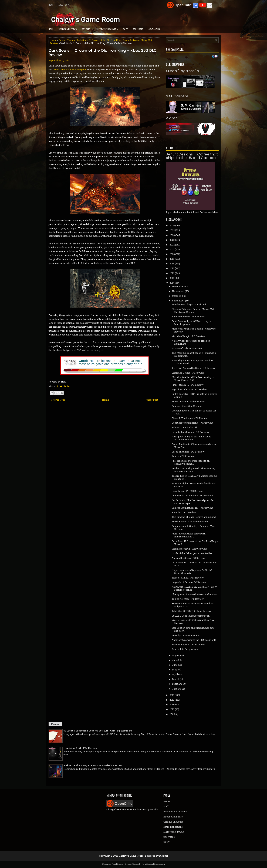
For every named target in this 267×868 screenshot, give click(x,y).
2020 (172, 254)
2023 (172, 240)
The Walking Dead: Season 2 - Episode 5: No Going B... (194, 354)
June (175, 665)
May (175, 670)
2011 (172, 704)
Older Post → (154, 400)
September (178, 301)
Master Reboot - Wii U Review (188, 401)
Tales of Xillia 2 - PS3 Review (188, 578)
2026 (172, 225)
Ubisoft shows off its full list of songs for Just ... (194, 412)
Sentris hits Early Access (185, 649)
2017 (172, 268)
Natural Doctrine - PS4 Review (188, 317)
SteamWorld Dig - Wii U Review (189, 549)
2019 (172, 259)
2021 (172, 249)
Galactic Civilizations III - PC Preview (192, 508)
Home (51, 5)
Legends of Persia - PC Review (189, 582)
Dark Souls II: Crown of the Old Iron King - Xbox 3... (195, 543)
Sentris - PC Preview (183, 456)
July (175, 660)
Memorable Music (174, 832)
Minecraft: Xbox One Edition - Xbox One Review (194, 330)
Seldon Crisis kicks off (184, 427)
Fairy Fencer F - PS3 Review (187, 491)
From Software (131, 40)
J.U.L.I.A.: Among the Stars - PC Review (193, 368)
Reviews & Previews (68, 29)
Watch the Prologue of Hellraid (189, 304)
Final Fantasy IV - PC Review (188, 385)
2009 (172, 714)
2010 (172, 709)
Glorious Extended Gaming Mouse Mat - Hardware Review (194, 310)
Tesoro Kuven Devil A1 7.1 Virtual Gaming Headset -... (194, 477)
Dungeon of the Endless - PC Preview (192, 495)
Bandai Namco (67, 40)
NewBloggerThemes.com (153, 864)
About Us (65, 4)
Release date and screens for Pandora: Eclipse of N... (193, 605)
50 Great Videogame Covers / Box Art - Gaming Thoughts (98, 731)
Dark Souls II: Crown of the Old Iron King (99, 40)
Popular (55, 724)
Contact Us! (154, 29)
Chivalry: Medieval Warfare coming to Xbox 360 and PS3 (193, 379)
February (177, 684)
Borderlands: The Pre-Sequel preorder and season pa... (193, 502)
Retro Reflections (173, 827)
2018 (172, 264)
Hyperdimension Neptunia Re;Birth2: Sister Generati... (192, 572)
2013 (172, 695)
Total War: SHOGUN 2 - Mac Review (191, 611)
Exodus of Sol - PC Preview (187, 348)
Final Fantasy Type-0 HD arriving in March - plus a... (191, 323)
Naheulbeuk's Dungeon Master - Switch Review (93, 765)
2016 (172, 273)
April (175, 674)
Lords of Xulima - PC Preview (188, 452)
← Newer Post (57, 400)
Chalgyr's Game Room (131, 856)
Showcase (169, 837)
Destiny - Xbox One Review (187, 406)
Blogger (164, 856)
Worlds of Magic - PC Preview (188, 336)
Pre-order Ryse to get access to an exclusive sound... (191, 462)
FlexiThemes (117, 864)
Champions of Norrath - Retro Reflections (195, 594)
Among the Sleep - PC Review (188, 558)
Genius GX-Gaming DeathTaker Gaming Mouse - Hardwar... (193, 470)
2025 (172, 230)
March (176, 679)
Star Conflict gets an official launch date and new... (193, 629)
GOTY (125, 29)
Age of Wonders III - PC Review (189, 389)
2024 (172, 235)
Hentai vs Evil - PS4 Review (80, 748)
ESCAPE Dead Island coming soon (191, 616)
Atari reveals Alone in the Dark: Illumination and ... (189, 535)
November (178, 291)
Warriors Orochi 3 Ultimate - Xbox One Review (193, 622)
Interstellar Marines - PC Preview (190, 432)
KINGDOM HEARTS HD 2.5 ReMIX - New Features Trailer (194, 588)
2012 (172, 700)
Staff (166, 806)
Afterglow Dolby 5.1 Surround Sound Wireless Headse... (191, 438)
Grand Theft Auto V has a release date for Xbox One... (194, 446)
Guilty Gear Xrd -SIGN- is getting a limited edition (195, 395)
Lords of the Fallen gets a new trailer (192, 553)
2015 (172, 278)
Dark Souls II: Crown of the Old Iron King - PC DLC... (195, 564)
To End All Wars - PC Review (188, 599)
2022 (172, 245)
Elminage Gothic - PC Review (188, 373)
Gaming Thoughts (173, 822)
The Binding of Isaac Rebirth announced (194, 517)
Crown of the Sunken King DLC (70, 69)
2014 (172, 283)
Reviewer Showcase (109, 28)
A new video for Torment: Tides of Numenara (191, 342)
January (177, 689)
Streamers (138, 29)
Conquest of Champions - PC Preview (192, 423)
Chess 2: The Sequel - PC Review (190, 418)
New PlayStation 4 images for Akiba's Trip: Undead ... (192, 362)
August (176, 655)
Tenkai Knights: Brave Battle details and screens (194, 485)
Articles (88, 28)
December (178, 286)
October (177, 296)
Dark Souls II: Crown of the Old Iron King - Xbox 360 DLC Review (103, 53)
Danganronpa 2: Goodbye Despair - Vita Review (193, 528)
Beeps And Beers (173, 817)
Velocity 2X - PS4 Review (186, 635)
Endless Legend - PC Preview (188, 644)
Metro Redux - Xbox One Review (190, 521)
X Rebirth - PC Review (184, 512)
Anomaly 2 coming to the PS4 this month (194, 640)
